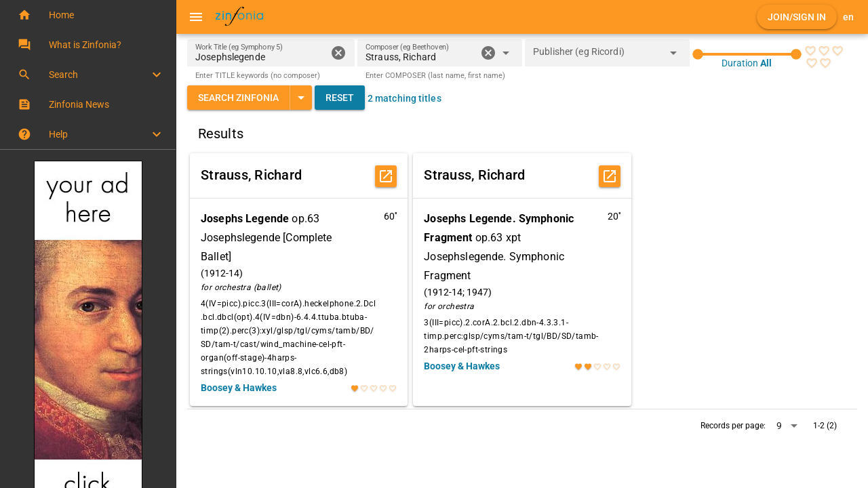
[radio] (810, 51)
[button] (88, 15)
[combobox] (421, 57)
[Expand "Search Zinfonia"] (301, 98)
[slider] (747, 54)
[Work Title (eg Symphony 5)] (261, 53)
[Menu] (196, 17)
